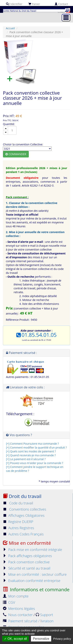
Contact (61, 4)
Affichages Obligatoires (24, 515)
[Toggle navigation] (66, 18)
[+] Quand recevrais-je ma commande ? (31, 455)
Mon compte (16, 596)
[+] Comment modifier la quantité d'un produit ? (36, 447)
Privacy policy (62, 639)
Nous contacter (18, 615)
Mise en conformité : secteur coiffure (35, 574)
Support (44, 615)
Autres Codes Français (23, 534)
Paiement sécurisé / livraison (28, 621)
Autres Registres (18, 528)
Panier (34, 4)
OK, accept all (15, 639)
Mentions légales (19, 609)
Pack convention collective (26, 562)
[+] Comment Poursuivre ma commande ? (32, 444)
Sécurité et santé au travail (27, 568)
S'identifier (14, 4)
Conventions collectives (25, 509)
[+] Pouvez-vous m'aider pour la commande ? (35, 463)
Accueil (10, 28)
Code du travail (18, 503)
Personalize (41, 639)
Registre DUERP (18, 522)
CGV (9, 602)
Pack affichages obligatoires (27, 556)
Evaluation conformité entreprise (32, 581)
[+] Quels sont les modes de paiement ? (31, 451)
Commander (16, 154)
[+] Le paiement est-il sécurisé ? (26, 459)
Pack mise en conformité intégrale (33, 550)
